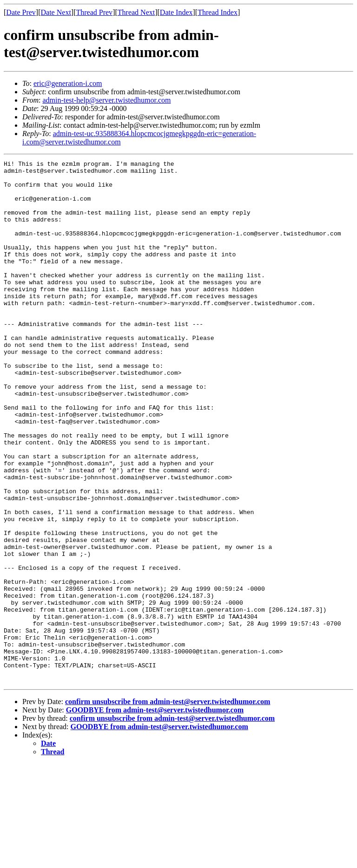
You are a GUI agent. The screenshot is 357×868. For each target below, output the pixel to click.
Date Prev (21, 12)
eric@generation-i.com (68, 83)
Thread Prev (94, 12)
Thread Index (218, 12)
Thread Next (136, 12)
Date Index (176, 12)
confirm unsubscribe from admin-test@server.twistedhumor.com (168, 806)
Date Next (56, 12)
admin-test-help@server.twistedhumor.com (106, 100)
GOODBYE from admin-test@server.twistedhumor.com (155, 814)
